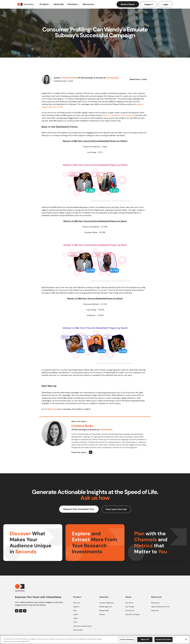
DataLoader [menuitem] (78, 630)
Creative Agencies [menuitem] (107, 603)
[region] (95, 640)
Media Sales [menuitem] (104, 610)
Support (149, 4)
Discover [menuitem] (77, 603)
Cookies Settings (127, 639)
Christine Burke (69, 78)
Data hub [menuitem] (155, 610)
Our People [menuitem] (130, 607)
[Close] (186, 639)
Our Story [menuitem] (129, 603)
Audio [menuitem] (76, 614)
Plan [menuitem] (75, 610)
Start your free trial (116, 509)
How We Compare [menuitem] (133, 614)
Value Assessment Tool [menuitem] (160, 607)
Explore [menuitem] (76, 607)
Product (44, 4)
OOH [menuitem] (75, 622)
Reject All (145, 639)
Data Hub (59, 4)
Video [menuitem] (76, 618)
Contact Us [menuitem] (130, 610)
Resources (89, 4)
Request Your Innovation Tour (79, 509)
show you (52, 409)
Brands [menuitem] (102, 614)
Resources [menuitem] (155, 603)
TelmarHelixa (113, 78)
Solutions (72, 4)
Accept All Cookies (164, 639)
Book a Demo (128, 4)
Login (165, 4)
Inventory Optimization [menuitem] (83, 626)
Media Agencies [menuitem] (106, 607)
